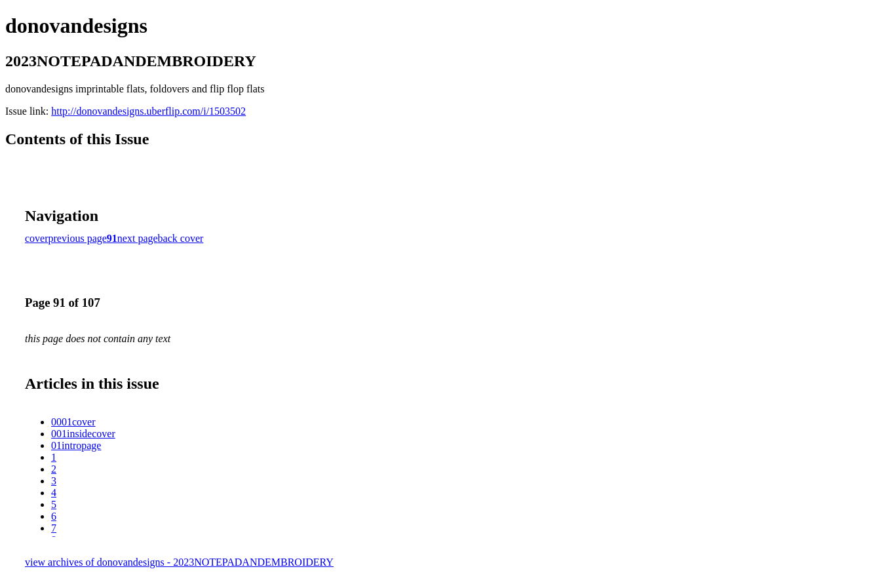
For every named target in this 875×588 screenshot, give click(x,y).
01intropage (76, 445)
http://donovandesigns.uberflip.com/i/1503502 (148, 111)
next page (138, 238)
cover (37, 238)
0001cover (73, 422)
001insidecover (83, 434)
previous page (78, 238)
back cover (181, 238)
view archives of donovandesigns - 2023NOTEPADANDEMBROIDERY (179, 562)
